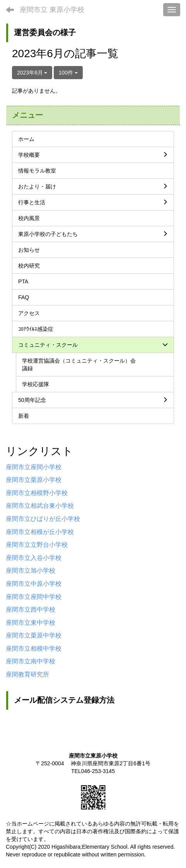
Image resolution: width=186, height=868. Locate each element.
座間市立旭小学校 (31, 570)
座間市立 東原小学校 (52, 10)
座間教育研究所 (27, 674)
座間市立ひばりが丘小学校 (43, 519)
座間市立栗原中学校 (34, 635)
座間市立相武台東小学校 (40, 506)
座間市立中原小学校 (34, 584)
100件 (68, 73)
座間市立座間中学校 (34, 597)
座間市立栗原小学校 (34, 480)
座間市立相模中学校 (34, 648)
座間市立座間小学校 (34, 467)
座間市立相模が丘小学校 (40, 532)
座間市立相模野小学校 (37, 493)
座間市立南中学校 (31, 661)
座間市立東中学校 (31, 623)
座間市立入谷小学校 (34, 558)
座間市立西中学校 (31, 609)
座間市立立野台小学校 (37, 545)
